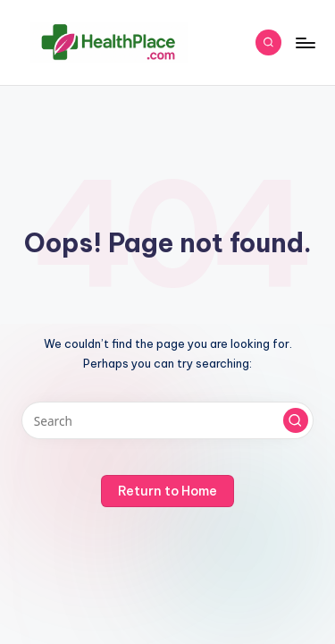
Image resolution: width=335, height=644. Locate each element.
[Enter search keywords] (167, 420)
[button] (296, 420)
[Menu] (305, 42)
